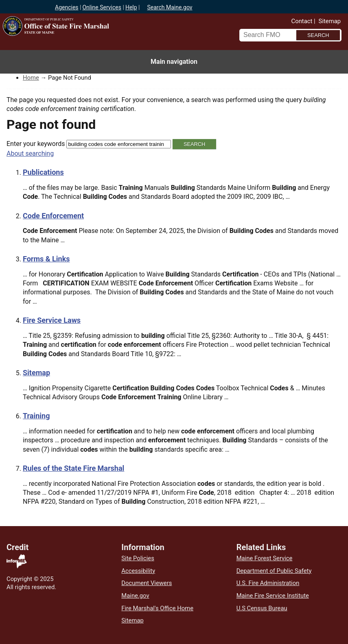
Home (31, 78)
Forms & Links (46, 259)
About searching (30, 153)
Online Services (102, 7)
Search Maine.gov (170, 7)
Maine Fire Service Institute (273, 596)
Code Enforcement (53, 216)
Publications (43, 172)
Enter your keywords (36, 144)
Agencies (67, 7)
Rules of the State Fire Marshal (73, 468)
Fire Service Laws (52, 320)
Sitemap (330, 21)
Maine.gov (135, 596)
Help (131, 7)
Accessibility (138, 571)
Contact (302, 21)
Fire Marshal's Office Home (157, 608)
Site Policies (138, 558)
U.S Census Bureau (262, 608)
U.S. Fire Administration (268, 583)
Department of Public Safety (274, 571)
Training (36, 416)
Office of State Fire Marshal (96, 41)
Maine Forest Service (265, 558)
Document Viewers (147, 583)
